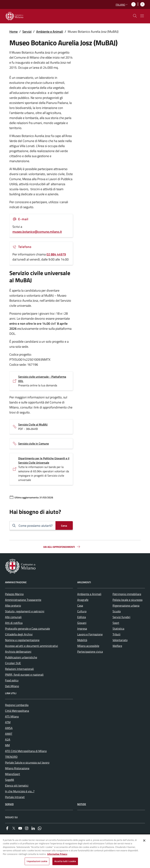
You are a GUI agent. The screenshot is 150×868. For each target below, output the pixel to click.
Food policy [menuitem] (12, 680)
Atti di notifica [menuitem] (14, 623)
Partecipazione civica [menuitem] (90, 652)
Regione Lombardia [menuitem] (17, 705)
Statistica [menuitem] (118, 629)
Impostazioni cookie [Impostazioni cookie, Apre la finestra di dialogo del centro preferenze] (37, 861)
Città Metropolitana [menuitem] (17, 711)
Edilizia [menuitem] (82, 617)
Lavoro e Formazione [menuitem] (90, 634)
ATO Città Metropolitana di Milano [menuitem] (26, 751)
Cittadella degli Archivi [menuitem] (19, 634)
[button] (122, 5)
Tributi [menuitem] (117, 634)
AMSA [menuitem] (9, 728)
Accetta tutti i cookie (65, 861)
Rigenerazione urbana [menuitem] (126, 606)
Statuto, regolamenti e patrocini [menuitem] (25, 611)
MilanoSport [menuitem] (13, 774)
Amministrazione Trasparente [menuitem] (23, 600)
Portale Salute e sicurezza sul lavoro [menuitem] (27, 762)
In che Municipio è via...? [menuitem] (20, 791)
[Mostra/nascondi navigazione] (142, 16)
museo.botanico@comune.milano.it (37, 232)
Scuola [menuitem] (117, 611)
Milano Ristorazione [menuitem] (17, 768)
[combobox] (36, 526)
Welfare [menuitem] (117, 646)
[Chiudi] (144, 840)
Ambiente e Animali (50, 32)
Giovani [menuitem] (82, 623)
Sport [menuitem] (116, 623)
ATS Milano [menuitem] (12, 716)
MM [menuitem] (7, 745)
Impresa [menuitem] (82, 629)
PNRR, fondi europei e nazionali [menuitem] (24, 675)
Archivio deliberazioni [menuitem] (18, 652)
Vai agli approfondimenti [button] (62, 547)
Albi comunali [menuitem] (13, 617)
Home (14, 32)
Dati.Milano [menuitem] (12, 686)
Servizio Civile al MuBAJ (33, 424)
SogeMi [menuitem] (10, 780)
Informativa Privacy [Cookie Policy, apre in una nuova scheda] (57, 854)
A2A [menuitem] (8, 739)
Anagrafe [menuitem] (83, 600)
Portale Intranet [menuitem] (15, 797)
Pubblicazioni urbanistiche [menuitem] (21, 657)
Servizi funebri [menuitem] (121, 617)
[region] (75, 851)
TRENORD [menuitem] (11, 757)
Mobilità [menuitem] (82, 640)
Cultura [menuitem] (82, 611)
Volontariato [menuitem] (120, 640)
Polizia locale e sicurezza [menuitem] (127, 600)
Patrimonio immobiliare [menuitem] (127, 594)
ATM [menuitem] (8, 722)
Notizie (82, 804)
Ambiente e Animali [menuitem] (89, 594)
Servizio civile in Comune (33, 444)
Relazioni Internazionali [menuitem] (19, 669)
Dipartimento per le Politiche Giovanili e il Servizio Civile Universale (44, 460)
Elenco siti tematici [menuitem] (17, 785)
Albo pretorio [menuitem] (13, 606)
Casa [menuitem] (80, 606)
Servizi (27, 32)
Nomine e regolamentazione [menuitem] (22, 640)
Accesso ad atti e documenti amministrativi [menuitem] (32, 646)
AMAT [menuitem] (9, 734)
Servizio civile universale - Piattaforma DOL (42, 379)
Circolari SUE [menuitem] (13, 663)
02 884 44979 (56, 254)
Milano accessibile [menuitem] (88, 646)
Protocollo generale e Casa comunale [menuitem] (27, 629)
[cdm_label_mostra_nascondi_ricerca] (135, 16)
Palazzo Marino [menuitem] (14, 594)
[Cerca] (64, 526)
